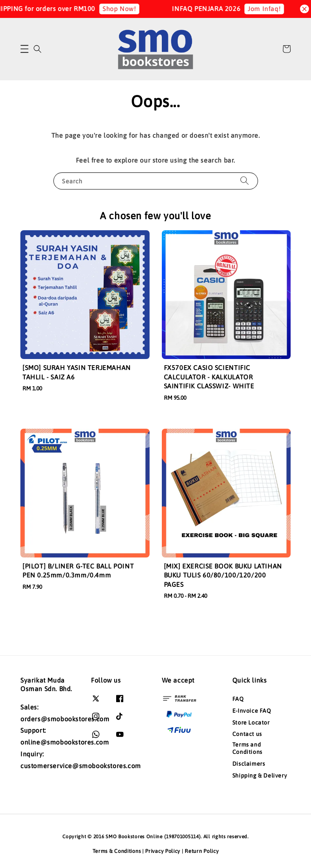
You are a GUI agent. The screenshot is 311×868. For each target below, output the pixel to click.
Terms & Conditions (117, 851)
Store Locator (251, 723)
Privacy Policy (163, 851)
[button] (24, 49)
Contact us (247, 734)
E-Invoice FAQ (252, 711)
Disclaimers (249, 764)
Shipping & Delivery (260, 775)
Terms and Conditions (247, 748)
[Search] (245, 181)
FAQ (238, 699)
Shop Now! (126, 9)
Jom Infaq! (271, 9)
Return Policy (202, 851)
